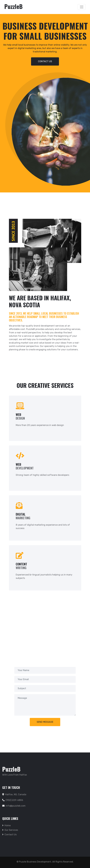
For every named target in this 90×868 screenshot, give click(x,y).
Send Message (45, 722)
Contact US (45, 61)
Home (6, 825)
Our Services (10, 830)
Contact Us (9, 835)
